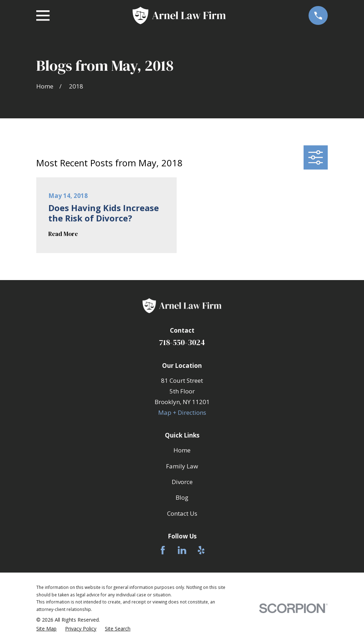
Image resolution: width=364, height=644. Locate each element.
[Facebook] (163, 550)
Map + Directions (182, 412)
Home (182, 450)
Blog (182, 497)
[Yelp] (201, 550)
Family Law (182, 466)
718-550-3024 (182, 342)
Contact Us (182, 513)
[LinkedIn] (182, 550)
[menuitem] (46, 629)
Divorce (182, 482)
